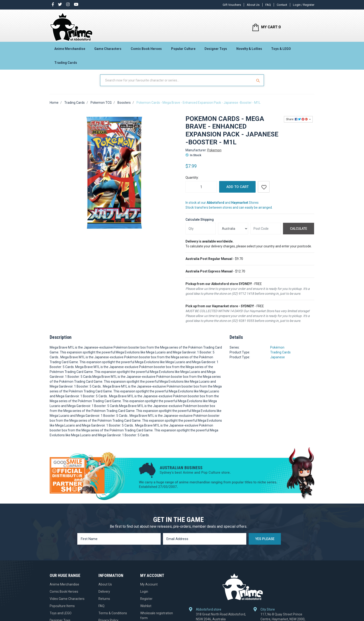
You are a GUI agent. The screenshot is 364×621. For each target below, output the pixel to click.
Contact (282, 5)
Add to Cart (237, 191)
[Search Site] (259, 84)
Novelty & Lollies (249, 50)
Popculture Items (62, 610)
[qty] (201, 233)
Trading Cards (66, 64)
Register (146, 603)
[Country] (233, 233)
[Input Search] (177, 84)
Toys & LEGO (281, 50)
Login (144, 595)
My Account (149, 588)
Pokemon (214, 154)
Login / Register (304, 5)
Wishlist (146, 610)
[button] (264, 191)
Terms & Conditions (113, 617)
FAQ (268, 5)
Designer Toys (216, 50)
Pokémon (277, 351)
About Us (253, 5)
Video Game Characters (67, 603)
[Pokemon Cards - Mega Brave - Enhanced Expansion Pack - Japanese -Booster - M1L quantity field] (201, 191)
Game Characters (108, 50)
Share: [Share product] (297, 123)
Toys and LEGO (61, 617)
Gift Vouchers (232, 5)
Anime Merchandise (70, 50)
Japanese (278, 361)
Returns (104, 603)
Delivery (104, 595)
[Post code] (266, 233)
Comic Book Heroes (146, 50)
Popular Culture (183, 50)
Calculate (299, 233)
